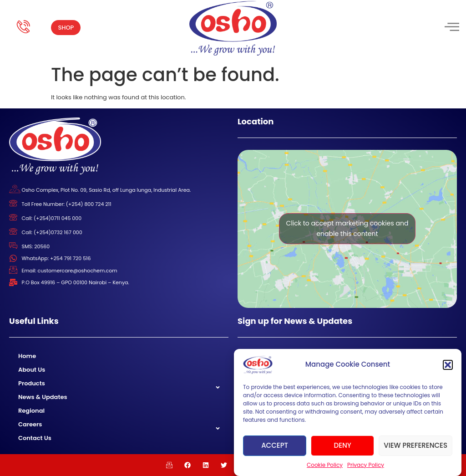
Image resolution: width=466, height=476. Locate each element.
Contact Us (35, 438)
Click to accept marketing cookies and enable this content (347, 228)
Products (32, 383)
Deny (343, 445)
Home (27, 356)
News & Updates (43, 397)
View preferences (415, 445)
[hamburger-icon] (451, 28)
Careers (30, 424)
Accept (275, 445)
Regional (31, 411)
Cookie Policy (325, 465)
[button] (448, 365)
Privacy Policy (366, 465)
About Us (32, 370)
